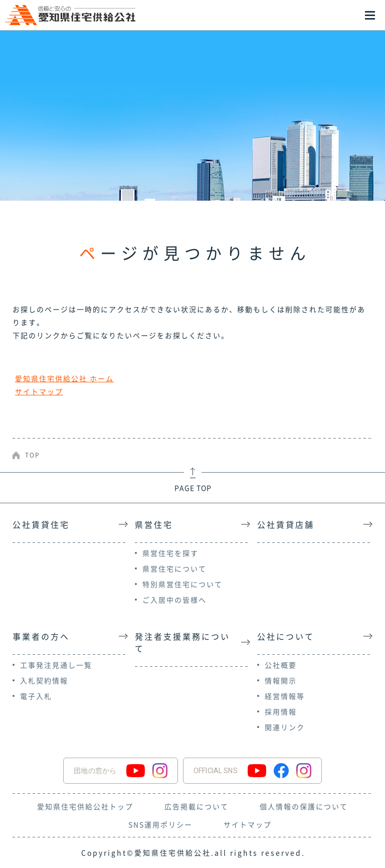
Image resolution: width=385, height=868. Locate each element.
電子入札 (36, 696)
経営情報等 (285, 696)
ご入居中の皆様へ (174, 600)
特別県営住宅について (182, 584)
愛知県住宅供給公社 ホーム (64, 378)
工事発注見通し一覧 (56, 665)
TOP (33, 455)
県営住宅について (174, 568)
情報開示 (281, 680)
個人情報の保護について (304, 806)
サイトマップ (39, 391)
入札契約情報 (44, 680)
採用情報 (281, 711)
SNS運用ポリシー (160, 824)
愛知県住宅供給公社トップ (85, 806)
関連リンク (285, 727)
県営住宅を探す (170, 553)
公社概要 (281, 665)
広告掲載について (197, 806)
